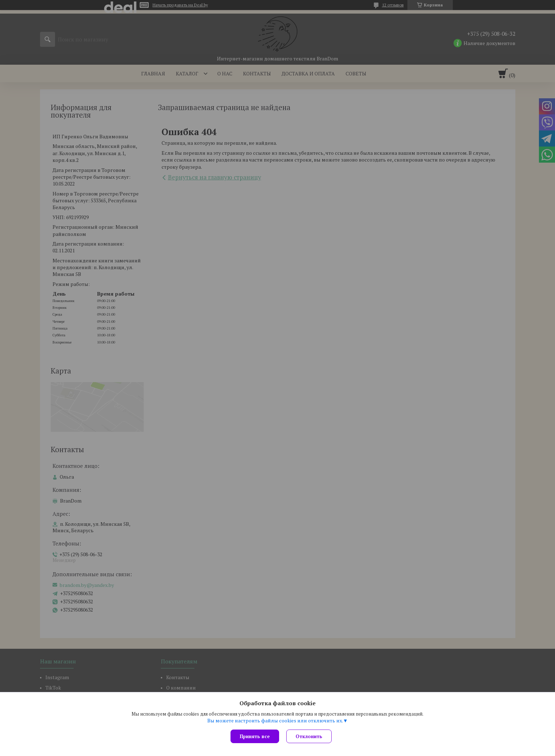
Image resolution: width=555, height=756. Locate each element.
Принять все (255, 736)
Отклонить (309, 736)
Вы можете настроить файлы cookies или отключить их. (275, 721)
